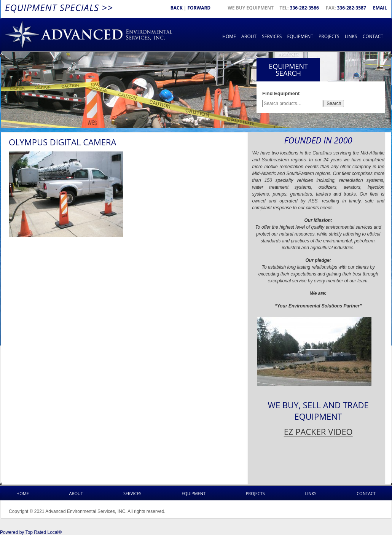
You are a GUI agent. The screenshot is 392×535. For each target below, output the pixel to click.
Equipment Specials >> (59, 7)
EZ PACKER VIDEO (318, 432)
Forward (199, 8)
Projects (329, 36)
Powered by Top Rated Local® (31, 532)
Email (380, 8)
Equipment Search (288, 70)
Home (229, 36)
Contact (373, 36)
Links (351, 36)
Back (177, 8)
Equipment (300, 36)
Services (272, 36)
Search (334, 103)
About (249, 36)
